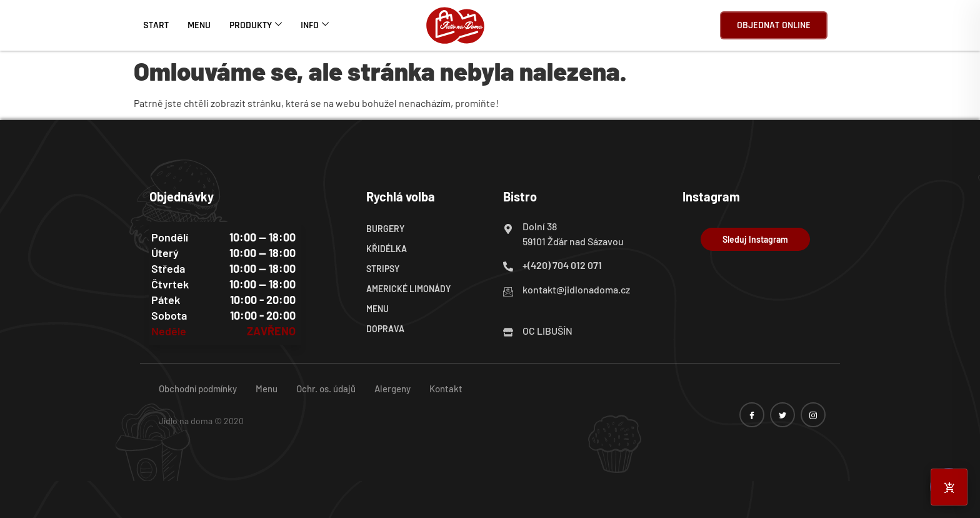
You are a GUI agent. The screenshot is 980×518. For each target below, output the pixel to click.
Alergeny (392, 388)
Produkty (256, 25)
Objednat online (774, 25)
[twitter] (782, 415)
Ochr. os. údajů (326, 388)
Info (315, 25)
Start (156, 25)
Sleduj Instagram (755, 239)
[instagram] (813, 415)
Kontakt (446, 388)
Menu (199, 25)
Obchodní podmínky (198, 388)
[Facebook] (752, 415)
